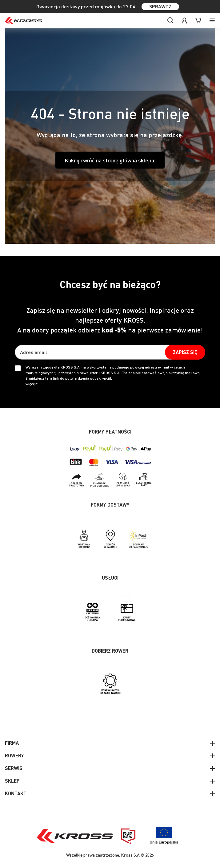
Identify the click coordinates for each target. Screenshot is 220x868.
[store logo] (24, 21)
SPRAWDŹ (160, 6)
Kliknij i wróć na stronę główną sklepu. (110, 160)
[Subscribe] (185, 352)
